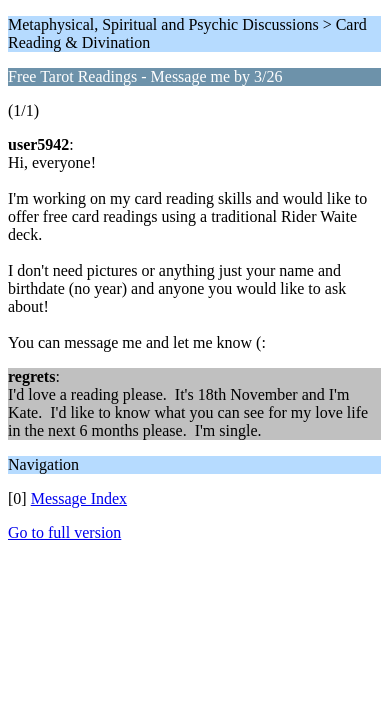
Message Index (79, 498)
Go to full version (64, 532)
